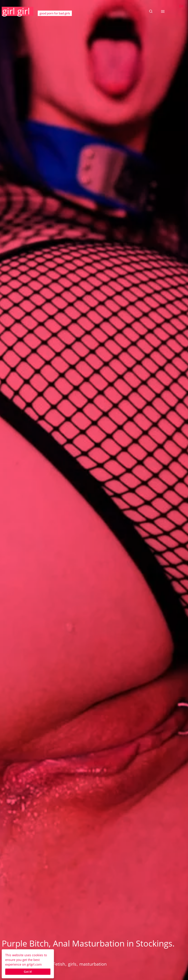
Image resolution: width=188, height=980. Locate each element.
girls (72, 964)
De (181, 6)
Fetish (59, 964)
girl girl (16, 11)
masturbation (93, 964)
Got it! (28, 972)
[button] (151, 11)
